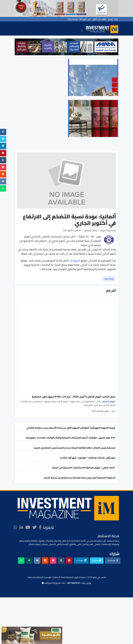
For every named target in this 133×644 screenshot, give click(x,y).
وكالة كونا (109, 279)
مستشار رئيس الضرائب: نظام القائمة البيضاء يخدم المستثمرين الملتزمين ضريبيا (75, 448)
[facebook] (40, 527)
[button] (19, 47)
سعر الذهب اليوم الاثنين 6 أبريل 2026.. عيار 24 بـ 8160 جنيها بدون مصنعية (74, 397)
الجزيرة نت (74, 260)
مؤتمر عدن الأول (100, 19)
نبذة (116, 19)
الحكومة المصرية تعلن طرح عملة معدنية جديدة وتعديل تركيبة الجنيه (80, 478)
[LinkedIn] (21, 527)
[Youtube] (28, 527)
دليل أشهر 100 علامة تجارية (79, 19)
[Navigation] (82, 30)
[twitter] (35, 527)
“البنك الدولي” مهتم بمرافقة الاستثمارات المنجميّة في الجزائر (84, 468)
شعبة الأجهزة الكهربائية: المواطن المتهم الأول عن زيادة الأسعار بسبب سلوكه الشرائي (71, 428)
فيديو (110, 19)
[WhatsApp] (15, 527)
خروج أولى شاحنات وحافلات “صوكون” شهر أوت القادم (88, 458)
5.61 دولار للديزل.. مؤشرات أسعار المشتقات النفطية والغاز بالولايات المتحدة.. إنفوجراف (70, 438)
